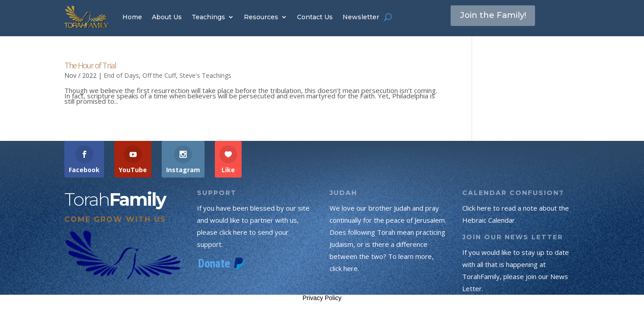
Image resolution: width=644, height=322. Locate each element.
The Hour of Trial (90, 65)
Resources (261, 17)
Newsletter (361, 17)
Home (132, 17)
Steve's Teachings (205, 75)
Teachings (208, 17)
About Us (167, 17)
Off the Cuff (159, 75)
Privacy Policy (322, 298)
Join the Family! (497, 17)
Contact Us (315, 17)
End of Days (121, 75)
